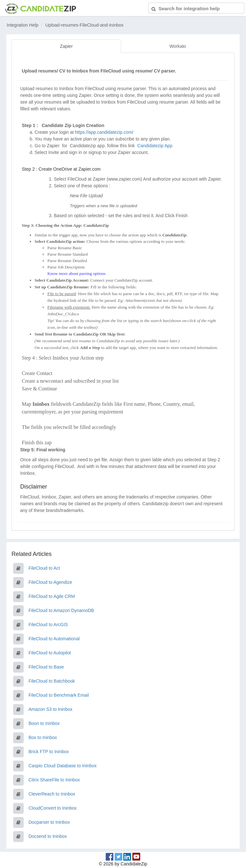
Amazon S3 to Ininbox (50, 709)
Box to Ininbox (43, 737)
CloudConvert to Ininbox (53, 808)
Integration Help (23, 25)
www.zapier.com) (125, 179)
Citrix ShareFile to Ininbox (54, 780)
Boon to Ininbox (44, 723)
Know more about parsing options (76, 273)
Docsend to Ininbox (48, 836)
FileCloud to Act (44, 568)
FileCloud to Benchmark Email (59, 695)
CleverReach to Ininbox (52, 794)
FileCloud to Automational (54, 639)
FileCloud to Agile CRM (52, 596)
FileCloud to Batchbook (52, 681)
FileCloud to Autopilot (50, 653)
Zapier (66, 46)
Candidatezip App (156, 146)
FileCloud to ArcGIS (48, 625)
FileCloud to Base (46, 667)
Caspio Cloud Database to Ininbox (62, 766)
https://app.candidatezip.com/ (104, 132)
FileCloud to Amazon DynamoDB (61, 610)
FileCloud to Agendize (50, 582)
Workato (178, 46)
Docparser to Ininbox (49, 822)
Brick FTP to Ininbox (49, 752)
